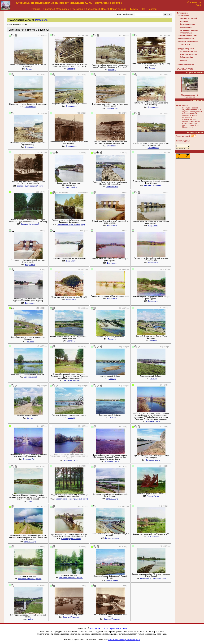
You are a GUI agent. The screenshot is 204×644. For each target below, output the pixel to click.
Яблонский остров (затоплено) (153, 578)
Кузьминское (30, 107)
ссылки (183, 60)
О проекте (48, 9)
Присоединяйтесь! (185, 64)
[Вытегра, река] (30, 377)
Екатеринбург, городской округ (30, 186)
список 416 (185, 44)
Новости (152, 9)
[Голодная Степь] (153, 421)
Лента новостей (183, 136)
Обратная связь (119, 9)
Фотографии (63, 9)
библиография (187, 57)
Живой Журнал (183, 141)
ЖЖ (143, 9)
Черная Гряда (112, 499)
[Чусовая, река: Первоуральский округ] (71, 499)
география (185, 15)
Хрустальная (153, 536)
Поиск (104, 9)
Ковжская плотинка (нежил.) (30, 579)
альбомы (184, 21)
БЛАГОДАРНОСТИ (185, 69)
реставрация (186, 27)
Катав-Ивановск (112, 538)
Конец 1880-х (182, 106)
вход (198, 5)
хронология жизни (188, 51)
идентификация (187, 39)
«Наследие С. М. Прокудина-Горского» (108, 628)
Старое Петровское (71, 380)
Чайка (30, 619)
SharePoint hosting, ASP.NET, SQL (124, 640)
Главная (36, 9)
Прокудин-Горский (185, 49)
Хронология (92, 9)
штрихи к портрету (188, 54)
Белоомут (30, 69)
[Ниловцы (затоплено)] (71, 539)
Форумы (134, 9)
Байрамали (112, 225)
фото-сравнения (187, 24)
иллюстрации (186, 33)
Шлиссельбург (71, 187)
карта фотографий (188, 18)
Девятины (30, 341)
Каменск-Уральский (71, 617)
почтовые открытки (189, 30)
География (78, 9)
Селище (112, 379)
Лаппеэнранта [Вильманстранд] (71, 224)
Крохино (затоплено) (153, 185)
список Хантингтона (189, 42)
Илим (30, 501)
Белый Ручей (112, 580)
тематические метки (189, 36)
